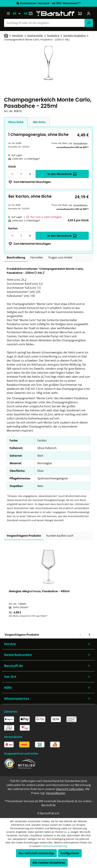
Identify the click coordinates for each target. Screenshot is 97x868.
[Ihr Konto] (89, 13)
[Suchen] (89, 23)
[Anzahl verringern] (12, 174)
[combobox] (44, 23)
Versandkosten (80, 143)
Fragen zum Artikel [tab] (60, 257)
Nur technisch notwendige (36, 853)
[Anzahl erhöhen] (30, 174)
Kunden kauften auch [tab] (60, 536)
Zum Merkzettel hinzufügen (30, 182)
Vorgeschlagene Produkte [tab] (24, 536)
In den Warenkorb (62, 174)
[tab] (16, 258)
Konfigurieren (70, 853)
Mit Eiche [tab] (39, 122)
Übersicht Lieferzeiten (70, 789)
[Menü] (8, 13)
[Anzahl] (21, 174)
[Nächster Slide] (89, 635)
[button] (48, 644)
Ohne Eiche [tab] (16, 122)
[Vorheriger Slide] (80, 635)
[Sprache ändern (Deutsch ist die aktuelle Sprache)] (18, 13)
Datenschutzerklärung (54, 846)
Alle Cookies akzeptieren (49, 863)
